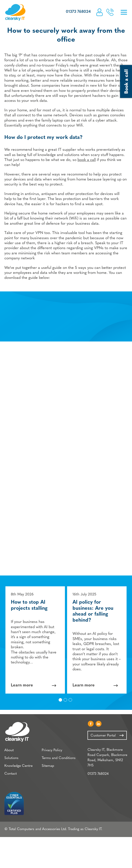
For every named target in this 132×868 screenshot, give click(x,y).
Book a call (110, 12)
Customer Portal (100, 12)
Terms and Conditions (59, 758)
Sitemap (48, 766)
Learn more (22, 685)
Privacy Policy (52, 750)
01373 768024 (78, 12)
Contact (11, 774)
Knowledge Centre (18, 766)
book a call (87, 160)
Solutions (11, 758)
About (9, 750)
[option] (35, 640)
